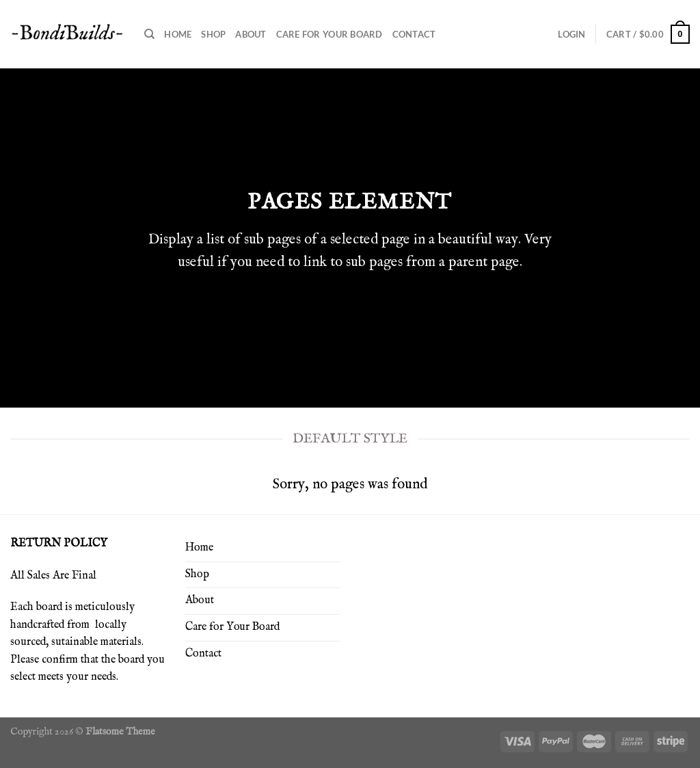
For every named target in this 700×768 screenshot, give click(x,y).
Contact (414, 34)
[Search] (149, 34)
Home (178, 34)
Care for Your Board (329, 34)
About (251, 34)
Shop (213, 34)
